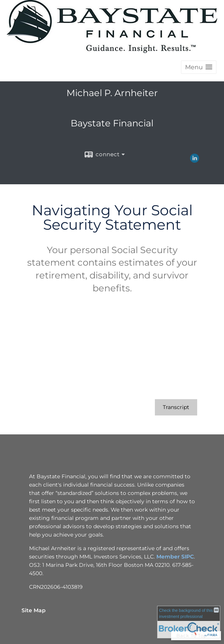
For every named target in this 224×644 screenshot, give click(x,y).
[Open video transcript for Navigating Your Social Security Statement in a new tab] (176, 407)
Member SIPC (175, 557)
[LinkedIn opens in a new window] (195, 160)
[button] (199, 67)
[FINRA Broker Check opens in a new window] (189, 622)
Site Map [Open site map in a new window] (34, 610)
